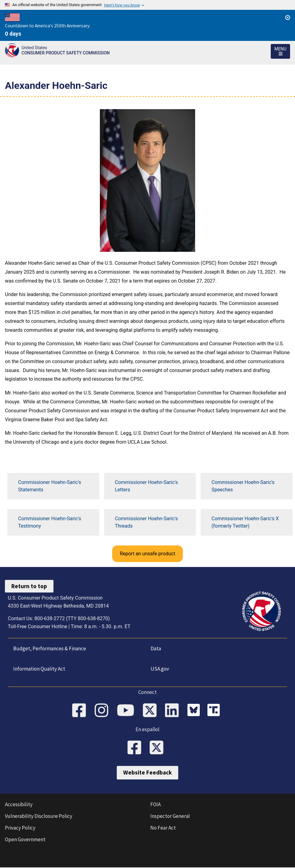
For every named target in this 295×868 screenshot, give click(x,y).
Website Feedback (147, 773)
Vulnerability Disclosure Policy (39, 817)
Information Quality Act (39, 669)
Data (155, 648)
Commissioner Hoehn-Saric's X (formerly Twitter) (245, 522)
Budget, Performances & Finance (49, 648)
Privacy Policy (20, 828)
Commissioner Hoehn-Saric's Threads (146, 522)
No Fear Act (163, 828)
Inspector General (170, 817)
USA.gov (159, 669)
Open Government (25, 840)
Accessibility (19, 805)
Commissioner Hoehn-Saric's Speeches (243, 486)
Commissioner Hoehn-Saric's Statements (50, 486)
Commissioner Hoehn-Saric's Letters (146, 486)
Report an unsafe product (147, 554)
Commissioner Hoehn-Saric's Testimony (50, 522)
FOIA (155, 805)
